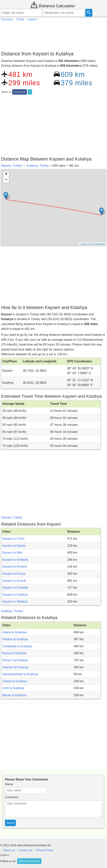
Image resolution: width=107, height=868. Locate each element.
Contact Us (25, 850)
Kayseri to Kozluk (14, 581)
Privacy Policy (45, 850)
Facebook (19, 92)
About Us (9, 850)
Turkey (17, 166)
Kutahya (32, 166)
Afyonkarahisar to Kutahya (20, 674)
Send (10, 823)
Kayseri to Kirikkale (15, 560)
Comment (12, 797)
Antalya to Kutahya (15, 639)
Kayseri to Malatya (15, 602)
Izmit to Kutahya (13, 688)
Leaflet (83, 244)
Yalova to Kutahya (15, 681)
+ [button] (6, 174)
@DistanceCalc (29, 861)
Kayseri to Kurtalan (15, 588)
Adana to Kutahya (14, 632)
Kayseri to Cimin (13, 539)
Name (9, 784)
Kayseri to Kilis (12, 553)
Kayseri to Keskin (14, 546)
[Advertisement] (53, 36)
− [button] (6, 180)
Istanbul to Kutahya (15, 667)
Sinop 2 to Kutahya (15, 660)
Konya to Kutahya (14, 653)
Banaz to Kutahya (14, 695)
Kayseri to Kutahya (15, 595)
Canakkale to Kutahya (17, 646)
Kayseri (6, 166)
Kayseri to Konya (14, 574)
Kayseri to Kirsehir (15, 567)
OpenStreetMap (98, 244)
